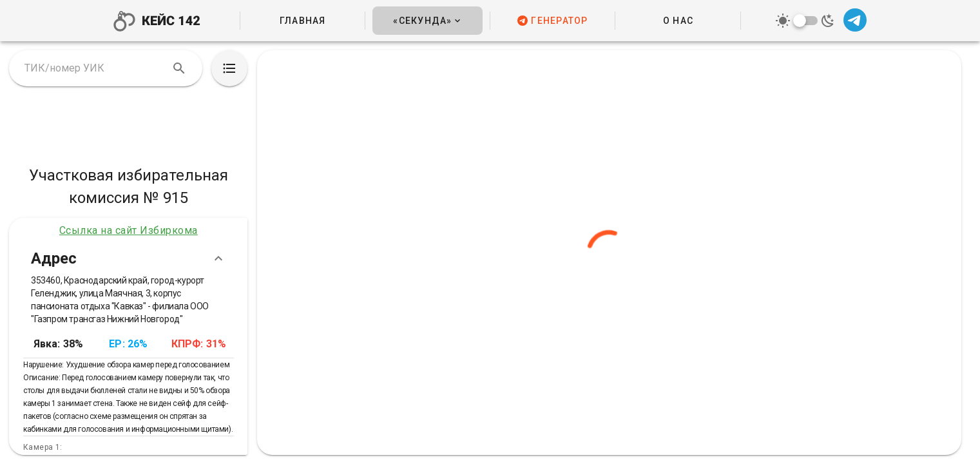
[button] (428, 21)
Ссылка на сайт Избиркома (129, 230)
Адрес (129, 258)
